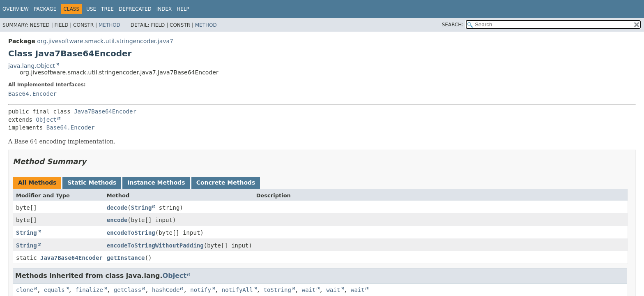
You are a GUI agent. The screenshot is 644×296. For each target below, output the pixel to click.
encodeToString (131, 233)
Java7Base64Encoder (105, 111)
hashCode (166, 290)
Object (46, 120)
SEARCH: (453, 25)
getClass (128, 290)
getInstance (126, 258)
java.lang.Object (32, 66)
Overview (16, 9)
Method (109, 25)
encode (117, 220)
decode (117, 208)
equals (54, 290)
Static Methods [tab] (92, 183)
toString (277, 290)
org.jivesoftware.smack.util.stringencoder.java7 (105, 41)
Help (183, 9)
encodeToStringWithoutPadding (155, 245)
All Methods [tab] (37, 183)
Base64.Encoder (32, 94)
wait (309, 290)
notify (201, 290)
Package (45, 9)
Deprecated (135, 9)
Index (164, 9)
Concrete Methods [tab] (226, 183)
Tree (107, 9)
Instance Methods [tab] (156, 183)
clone (25, 290)
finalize (89, 290)
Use (91, 9)
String (141, 208)
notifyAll (237, 290)
